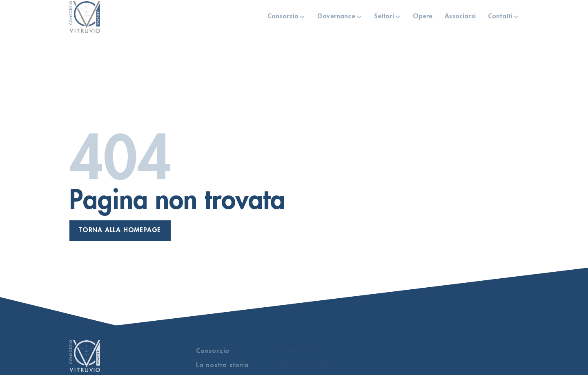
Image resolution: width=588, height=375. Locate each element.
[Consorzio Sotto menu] (302, 15)
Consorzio (283, 14)
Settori (384, 14)
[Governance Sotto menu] (359, 15)
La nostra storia (222, 365)
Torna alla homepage (120, 230)
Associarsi (460, 14)
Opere (423, 14)
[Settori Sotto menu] (398, 15)
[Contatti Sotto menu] (516, 15)
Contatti (500, 14)
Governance (336, 14)
